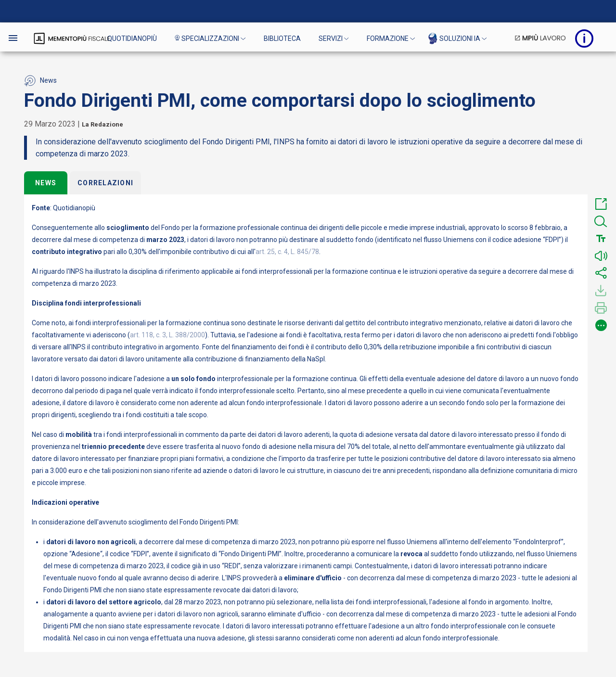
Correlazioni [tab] (105, 183)
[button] (601, 204)
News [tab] (46, 183)
